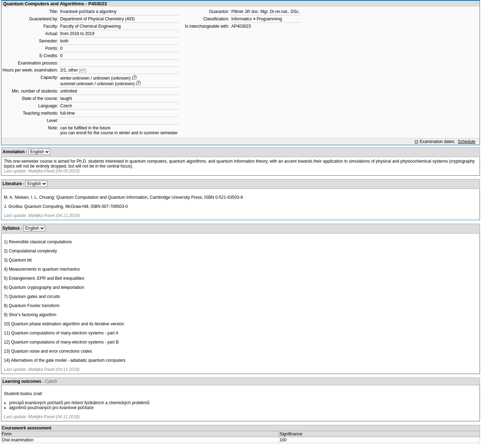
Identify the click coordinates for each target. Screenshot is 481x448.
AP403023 (241, 26)
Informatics (242, 19)
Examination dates (437, 142)
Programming (269, 19)
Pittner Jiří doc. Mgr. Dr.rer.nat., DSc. (266, 12)
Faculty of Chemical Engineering (91, 26)
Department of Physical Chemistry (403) (98, 19)
